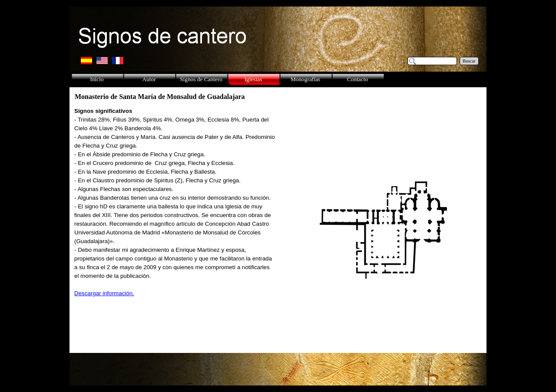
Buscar (469, 61)
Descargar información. (104, 293)
